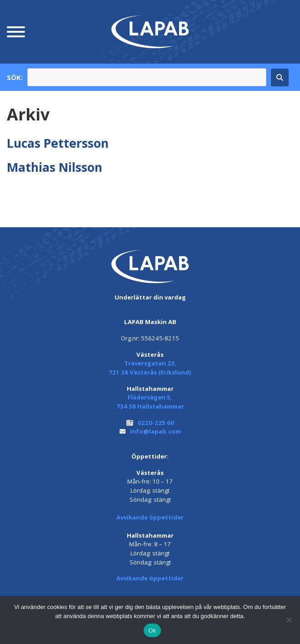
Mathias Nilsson (55, 167)
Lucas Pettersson (58, 143)
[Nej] (289, 620)
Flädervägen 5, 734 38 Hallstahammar (150, 402)
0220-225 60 (156, 423)
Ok (152, 631)
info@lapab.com (155, 431)
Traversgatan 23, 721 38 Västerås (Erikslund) (150, 368)
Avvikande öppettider (150, 517)
